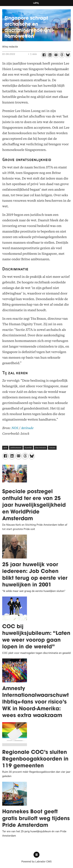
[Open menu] (36, 855)
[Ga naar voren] (36, 3)
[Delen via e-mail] (56, 55)
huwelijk (28, 448)
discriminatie (41, 448)
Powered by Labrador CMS (36, 862)
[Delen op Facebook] (44, 55)
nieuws (52, 448)
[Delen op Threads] (62, 55)
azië (5, 448)
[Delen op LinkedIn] (50, 55)
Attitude (27, 428)
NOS (15, 428)
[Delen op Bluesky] (68, 55)
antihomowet (16, 448)
